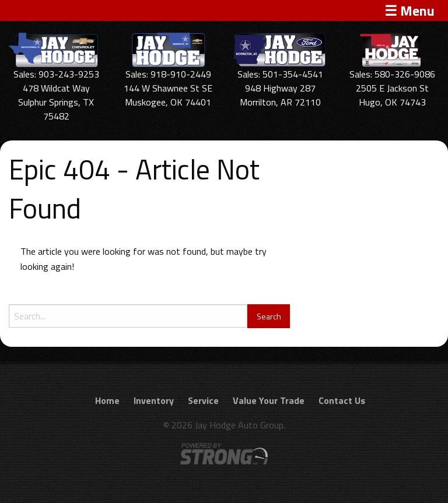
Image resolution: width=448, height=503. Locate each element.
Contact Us (342, 400)
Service (203, 400)
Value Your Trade (269, 400)
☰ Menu (409, 10)
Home (107, 400)
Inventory (154, 400)
